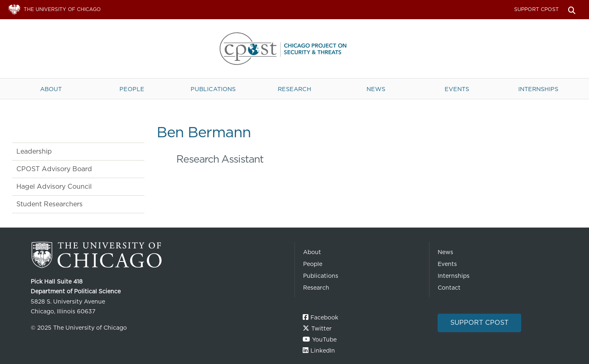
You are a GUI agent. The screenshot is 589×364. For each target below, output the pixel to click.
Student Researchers (49, 204)
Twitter (321, 328)
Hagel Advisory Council (54, 186)
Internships (538, 89)
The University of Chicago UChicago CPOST (294, 49)
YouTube (324, 339)
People (132, 89)
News (376, 89)
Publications (213, 89)
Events (457, 89)
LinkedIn (323, 351)
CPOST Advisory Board (54, 169)
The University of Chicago (160, 255)
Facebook (324, 317)
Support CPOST (536, 9)
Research (294, 89)
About (51, 89)
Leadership (34, 151)
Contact (449, 288)
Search (572, 10)
